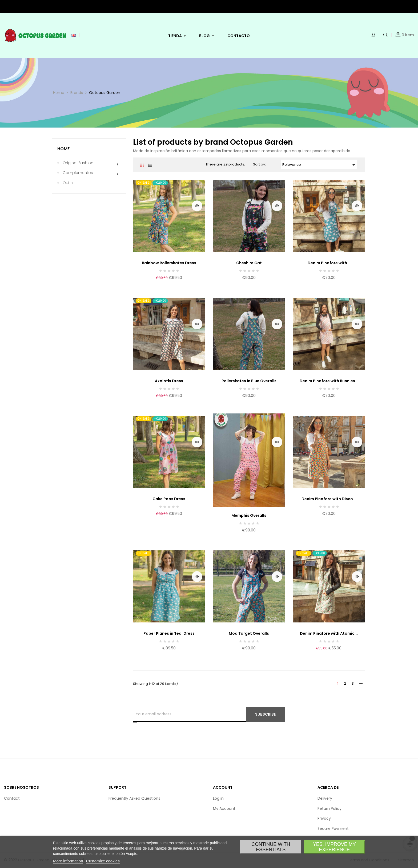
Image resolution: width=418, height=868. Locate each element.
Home (63, 149)
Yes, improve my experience (334, 847)
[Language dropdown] (74, 35)
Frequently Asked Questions (134, 798)
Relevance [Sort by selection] (320, 165)
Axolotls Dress (169, 381)
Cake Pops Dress (169, 499)
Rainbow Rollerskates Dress (169, 263)
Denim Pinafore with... (329, 263)
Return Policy (329, 808)
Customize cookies (103, 861)
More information (68, 861)
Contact (12, 798)
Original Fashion (78, 163)
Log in (218, 798)
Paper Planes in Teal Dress (169, 633)
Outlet (68, 183)
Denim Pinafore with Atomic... (329, 633)
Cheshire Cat (249, 263)
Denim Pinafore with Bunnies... (329, 381)
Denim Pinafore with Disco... (329, 499)
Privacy (324, 818)
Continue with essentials (271, 847)
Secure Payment (333, 828)
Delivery (325, 798)
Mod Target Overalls (249, 633)
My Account (224, 808)
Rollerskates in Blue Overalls (249, 381)
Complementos (78, 173)
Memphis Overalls (249, 515)
